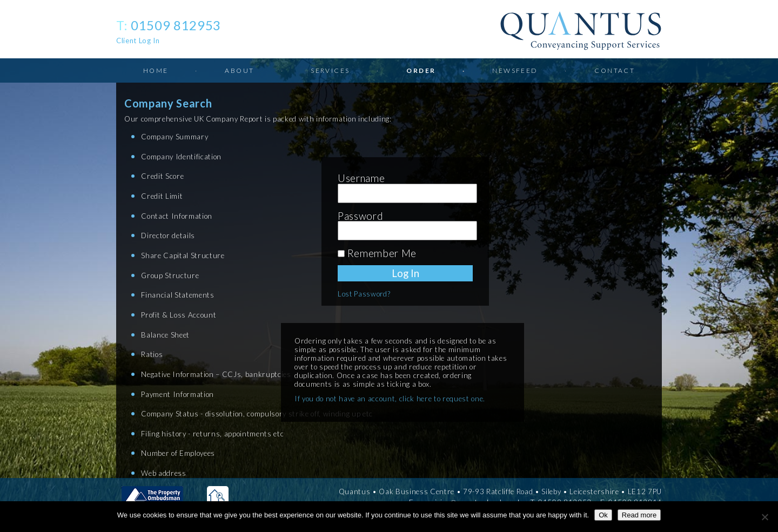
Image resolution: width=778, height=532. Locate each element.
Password (360, 216)
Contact (615, 70)
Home (156, 70)
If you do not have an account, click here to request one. (390, 399)
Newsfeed (515, 70)
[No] (764, 517)
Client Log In (138, 41)
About (239, 70)
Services (330, 70)
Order (421, 70)
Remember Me (377, 253)
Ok (603, 515)
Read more (639, 515)
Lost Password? (364, 294)
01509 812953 (176, 25)
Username (361, 178)
